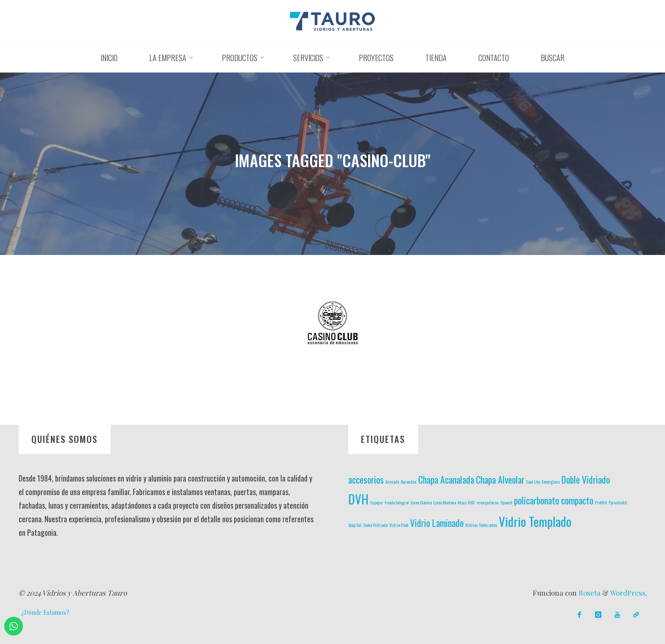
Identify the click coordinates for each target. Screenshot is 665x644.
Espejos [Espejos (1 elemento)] (377, 502)
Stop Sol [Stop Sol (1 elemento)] (355, 525)
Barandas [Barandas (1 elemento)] (409, 482)
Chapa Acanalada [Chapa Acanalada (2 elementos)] (446, 479)
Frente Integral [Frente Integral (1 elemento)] (397, 502)
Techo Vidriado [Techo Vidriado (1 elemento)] (375, 525)
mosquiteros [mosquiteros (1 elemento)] (488, 502)
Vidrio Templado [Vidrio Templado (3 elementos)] (535, 521)
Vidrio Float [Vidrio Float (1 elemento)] (399, 525)
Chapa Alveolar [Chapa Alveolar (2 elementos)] (500, 479)
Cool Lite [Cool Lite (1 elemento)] (533, 482)
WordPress (628, 593)
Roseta (589, 593)
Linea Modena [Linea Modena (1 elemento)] (445, 502)
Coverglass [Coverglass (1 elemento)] (551, 482)
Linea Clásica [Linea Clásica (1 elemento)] (421, 502)
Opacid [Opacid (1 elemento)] (506, 502)
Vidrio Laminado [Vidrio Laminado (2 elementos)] (437, 523)
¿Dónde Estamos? (45, 612)
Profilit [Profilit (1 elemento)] (601, 502)
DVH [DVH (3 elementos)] (358, 499)
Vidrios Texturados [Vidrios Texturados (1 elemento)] (481, 525)
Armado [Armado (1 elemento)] (392, 482)
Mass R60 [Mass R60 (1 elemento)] (466, 502)
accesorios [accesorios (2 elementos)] (366, 479)
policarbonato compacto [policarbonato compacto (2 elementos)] (554, 500)
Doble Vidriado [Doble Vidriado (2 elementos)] (586, 479)
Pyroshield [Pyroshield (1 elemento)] (618, 502)
